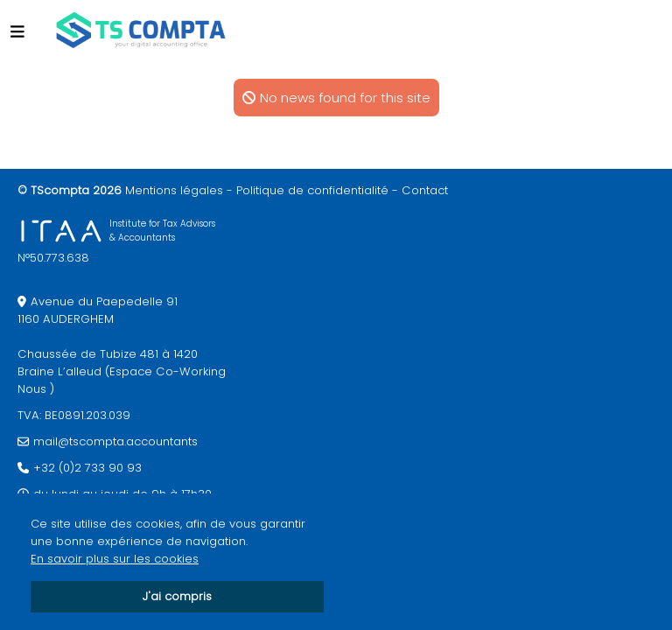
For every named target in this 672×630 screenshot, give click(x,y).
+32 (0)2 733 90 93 (87, 468)
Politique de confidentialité (312, 190)
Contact (425, 190)
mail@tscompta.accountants (115, 441)
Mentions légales (174, 190)
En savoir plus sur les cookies (115, 559)
